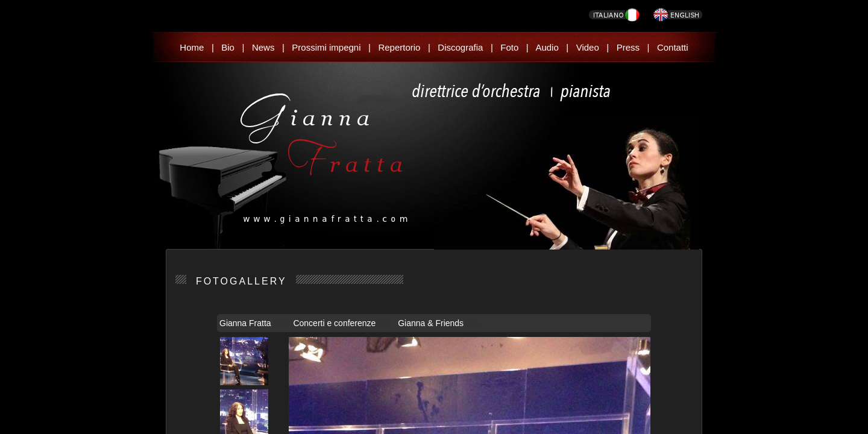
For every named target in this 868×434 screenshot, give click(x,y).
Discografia (460, 47)
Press (628, 47)
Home (192, 47)
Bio (228, 47)
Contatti (673, 47)
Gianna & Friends (432, 323)
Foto (509, 47)
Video (588, 47)
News (263, 47)
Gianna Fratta (247, 323)
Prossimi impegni (326, 47)
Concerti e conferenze (335, 323)
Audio (547, 47)
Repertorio (399, 47)
